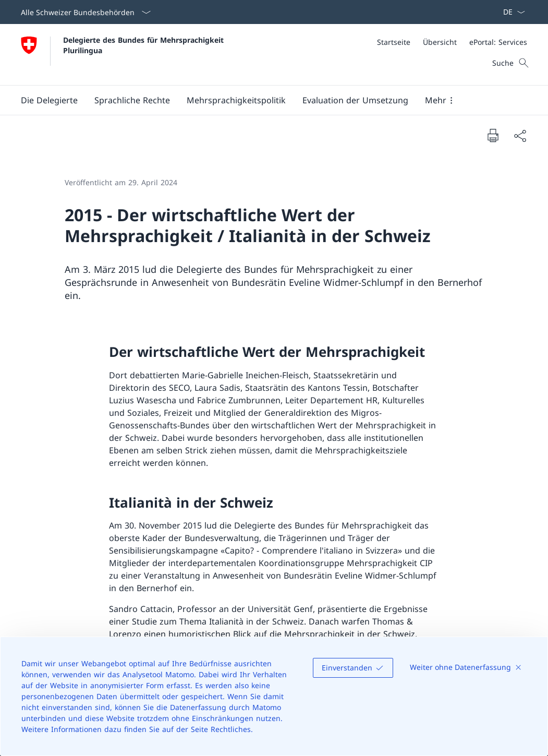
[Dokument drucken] (493, 135)
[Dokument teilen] (520, 136)
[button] (49, 100)
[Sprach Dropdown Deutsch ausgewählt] (511, 12)
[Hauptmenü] (266, 100)
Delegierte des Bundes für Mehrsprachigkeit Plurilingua (145, 45)
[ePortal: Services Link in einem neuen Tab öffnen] (498, 42)
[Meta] (452, 42)
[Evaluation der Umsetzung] (355, 100)
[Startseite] (394, 42)
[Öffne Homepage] (124, 55)
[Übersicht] (440, 42)
